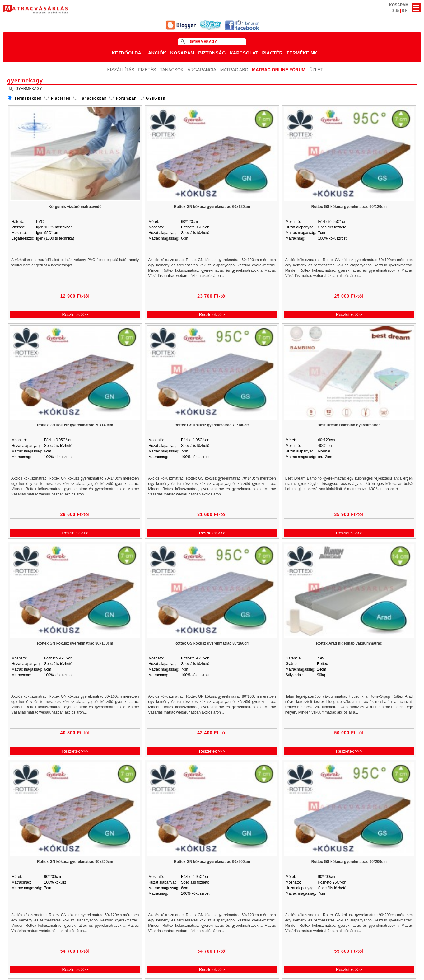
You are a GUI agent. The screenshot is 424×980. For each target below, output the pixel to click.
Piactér (272, 53)
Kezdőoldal (128, 53)
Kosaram (182, 53)
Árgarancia (202, 70)
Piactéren (61, 98)
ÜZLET (316, 70)
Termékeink (302, 53)
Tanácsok (172, 70)
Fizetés (147, 70)
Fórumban (126, 98)
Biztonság (212, 53)
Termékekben (28, 98)
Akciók (157, 53)
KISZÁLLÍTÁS (121, 70)
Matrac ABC (234, 70)
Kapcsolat (244, 53)
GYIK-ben (156, 98)
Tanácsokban (93, 98)
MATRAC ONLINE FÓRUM (279, 70)
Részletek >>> (75, 314)
